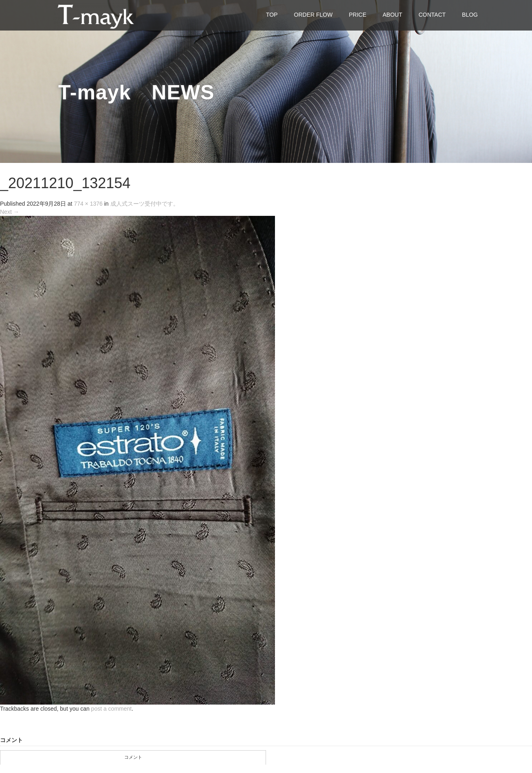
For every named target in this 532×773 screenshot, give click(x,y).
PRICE (357, 15)
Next (10, 212)
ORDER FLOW (313, 15)
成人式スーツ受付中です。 (145, 204)
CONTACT (432, 15)
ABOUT (392, 15)
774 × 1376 (88, 204)
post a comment (112, 709)
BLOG (470, 15)
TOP (272, 15)
